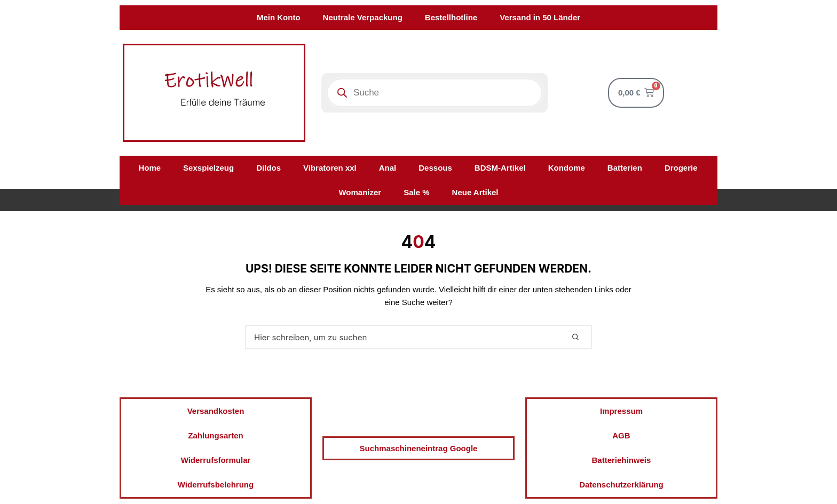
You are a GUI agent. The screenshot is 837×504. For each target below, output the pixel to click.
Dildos (269, 168)
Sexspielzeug (208, 168)
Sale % (416, 192)
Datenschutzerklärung (621, 485)
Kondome (567, 168)
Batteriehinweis (622, 460)
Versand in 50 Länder (540, 17)
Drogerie (681, 168)
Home (149, 168)
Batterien (625, 168)
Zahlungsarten (215, 435)
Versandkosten (216, 411)
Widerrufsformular (216, 460)
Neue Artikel (475, 192)
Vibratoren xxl (330, 168)
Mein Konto (279, 17)
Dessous (435, 168)
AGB (621, 435)
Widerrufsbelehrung (216, 485)
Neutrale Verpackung (363, 17)
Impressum (621, 411)
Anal (388, 168)
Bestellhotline (451, 17)
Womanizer (360, 192)
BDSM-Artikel (500, 168)
